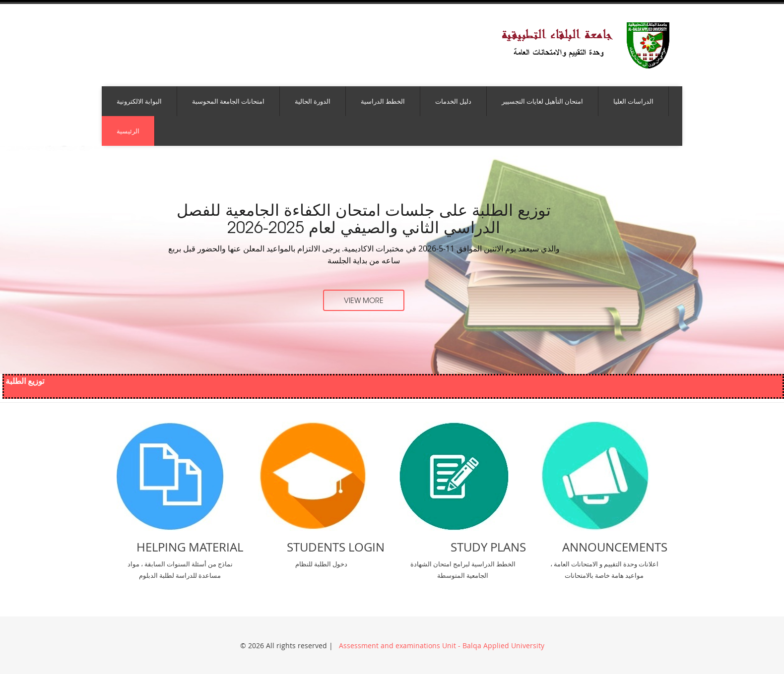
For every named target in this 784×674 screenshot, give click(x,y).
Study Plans (488, 547)
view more (364, 300)
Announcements (615, 547)
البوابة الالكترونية (139, 101)
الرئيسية (128, 131)
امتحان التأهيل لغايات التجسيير (542, 101)
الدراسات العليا (633, 101)
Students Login (336, 547)
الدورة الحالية (313, 101)
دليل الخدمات (453, 101)
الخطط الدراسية (383, 101)
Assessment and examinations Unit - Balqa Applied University (441, 645)
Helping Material (190, 547)
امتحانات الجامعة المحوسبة (228, 101)
